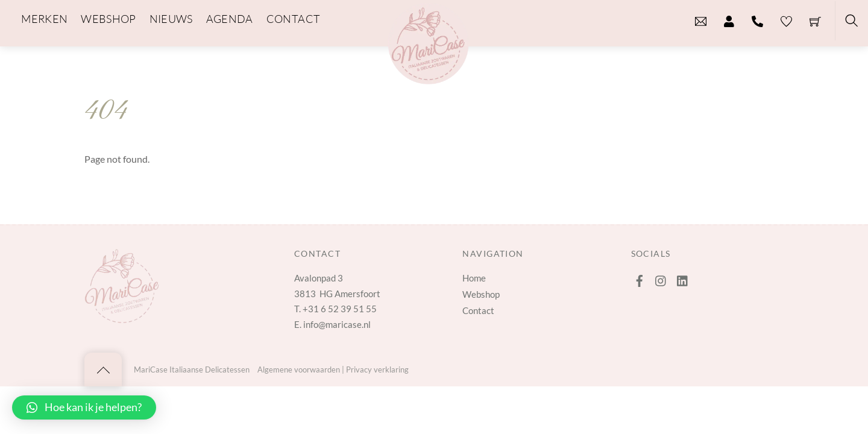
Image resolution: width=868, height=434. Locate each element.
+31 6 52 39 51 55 (340, 309)
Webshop (481, 294)
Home (474, 278)
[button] (84, 407)
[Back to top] (103, 370)
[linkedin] (683, 278)
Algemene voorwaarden (299, 370)
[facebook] (640, 278)
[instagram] (661, 278)
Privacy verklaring (377, 370)
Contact (478, 310)
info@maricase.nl (337, 324)
